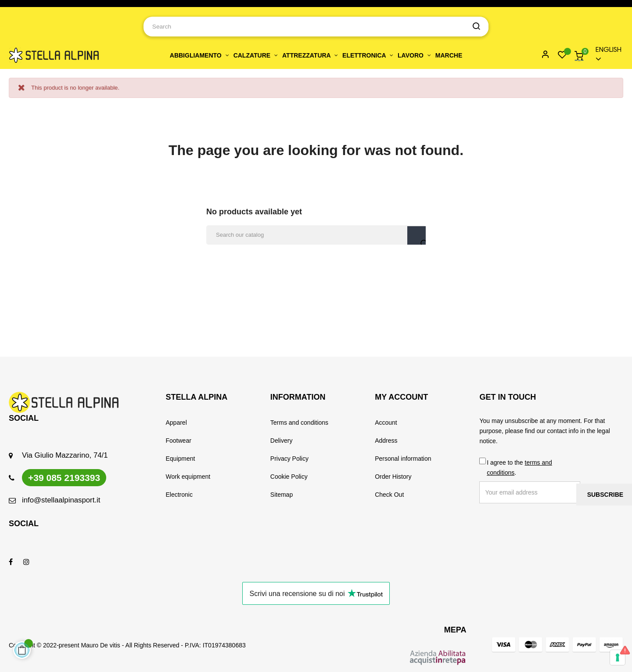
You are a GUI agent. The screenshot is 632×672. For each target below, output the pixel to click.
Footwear (179, 441)
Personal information (403, 459)
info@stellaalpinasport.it (61, 500)
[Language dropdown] (607, 55)
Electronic (179, 495)
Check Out (389, 495)
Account (386, 423)
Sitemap (282, 495)
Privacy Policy (289, 459)
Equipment (181, 459)
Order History (393, 477)
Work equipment (188, 477)
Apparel (176, 423)
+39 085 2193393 (64, 478)
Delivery (282, 441)
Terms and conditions (299, 423)
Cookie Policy (289, 477)
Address (386, 441)
